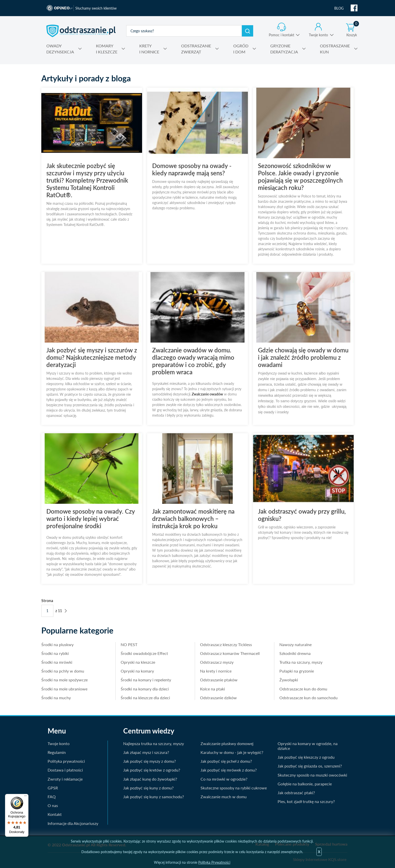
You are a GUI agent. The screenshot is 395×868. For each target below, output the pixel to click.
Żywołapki (289, 680)
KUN (335, 48)
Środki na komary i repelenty (146, 680)
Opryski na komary (137, 671)
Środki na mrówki (57, 662)
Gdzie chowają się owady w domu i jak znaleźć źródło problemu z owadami (303, 357)
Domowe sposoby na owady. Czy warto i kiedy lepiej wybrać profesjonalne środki (91, 519)
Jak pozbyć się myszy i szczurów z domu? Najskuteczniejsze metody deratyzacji (92, 357)
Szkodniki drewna (295, 653)
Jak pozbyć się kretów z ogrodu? (152, 770)
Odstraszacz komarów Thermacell (230, 653)
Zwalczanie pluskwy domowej (227, 743)
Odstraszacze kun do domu (303, 689)
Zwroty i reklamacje (65, 779)
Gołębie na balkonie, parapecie (305, 784)
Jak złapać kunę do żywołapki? (150, 779)
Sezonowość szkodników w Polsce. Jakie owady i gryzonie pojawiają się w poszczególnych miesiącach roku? (300, 177)
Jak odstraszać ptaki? (296, 793)
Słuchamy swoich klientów (96, 8)
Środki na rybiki (55, 653)
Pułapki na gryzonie (297, 671)
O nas (53, 805)
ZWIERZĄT (196, 48)
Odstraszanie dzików (218, 698)
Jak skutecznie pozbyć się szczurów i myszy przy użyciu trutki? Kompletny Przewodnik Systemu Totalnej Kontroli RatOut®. (87, 180)
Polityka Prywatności (214, 862)
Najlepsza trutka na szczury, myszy (154, 743)
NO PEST (129, 644)
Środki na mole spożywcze (64, 680)
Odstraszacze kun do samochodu (308, 698)
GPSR (53, 788)
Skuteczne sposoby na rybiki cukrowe (234, 788)
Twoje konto (318, 35)
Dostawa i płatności (65, 770)
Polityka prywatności (66, 761)
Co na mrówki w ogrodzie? (224, 779)
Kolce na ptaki (212, 689)
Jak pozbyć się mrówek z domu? (229, 770)
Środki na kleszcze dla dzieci (145, 698)
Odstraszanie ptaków (219, 680)
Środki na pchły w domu (63, 671)
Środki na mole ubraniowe (64, 689)
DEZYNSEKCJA (60, 48)
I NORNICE (149, 48)
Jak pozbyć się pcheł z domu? (226, 761)
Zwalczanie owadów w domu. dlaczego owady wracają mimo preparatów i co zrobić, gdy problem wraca (193, 361)
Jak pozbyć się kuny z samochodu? (154, 797)
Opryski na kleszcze (138, 662)
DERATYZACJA (284, 48)
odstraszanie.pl (81, 31)
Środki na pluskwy (57, 644)
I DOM (241, 48)
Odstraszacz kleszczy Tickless (226, 644)
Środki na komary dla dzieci (145, 689)
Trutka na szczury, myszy (301, 662)
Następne (66, 611)
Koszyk (353, 30)
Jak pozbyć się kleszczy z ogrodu (306, 757)
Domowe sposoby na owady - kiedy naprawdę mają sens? (192, 169)
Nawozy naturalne (295, 644)
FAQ (52, 797)
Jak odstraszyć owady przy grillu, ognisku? (302, 515)
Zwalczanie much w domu (224, 797)
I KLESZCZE (107, 48)
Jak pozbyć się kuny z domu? (148, 788)
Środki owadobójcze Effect (144, 653)
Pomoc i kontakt (282, 35)
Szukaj (248, 31)
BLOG (339, 8)
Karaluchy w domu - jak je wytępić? (232, 752)
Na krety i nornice (216, 671)
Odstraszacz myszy (217, 662)
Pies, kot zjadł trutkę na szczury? (306, 801)
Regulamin (57, 752)
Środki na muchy (56, 698)
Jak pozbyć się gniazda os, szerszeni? (310, 766)
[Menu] (25, 797)
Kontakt (55, 814)
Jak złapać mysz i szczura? (146, 752)
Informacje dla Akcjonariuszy (73, 823)
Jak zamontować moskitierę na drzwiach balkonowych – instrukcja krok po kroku (193, 519)
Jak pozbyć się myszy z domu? (150, 761)
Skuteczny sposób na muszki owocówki (312, 775)
